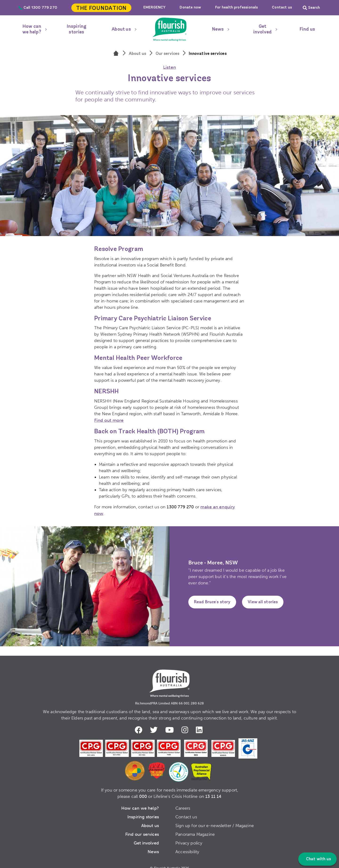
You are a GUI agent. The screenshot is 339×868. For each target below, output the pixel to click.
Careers (183, 801)
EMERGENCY (155, 8)
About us (121, 29)
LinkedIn (201, 722)
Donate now (190, 8)
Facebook (138, 722)
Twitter (154, 722)
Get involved (262, 29)
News (218, 29)
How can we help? (32, 29)
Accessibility (187, 844)
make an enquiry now (222, 506)
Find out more (108, 420)
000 (143, 789)
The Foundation (101, 8)
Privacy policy (189, 836)
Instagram (186, 722)
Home (169, 29)
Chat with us (318, 859)
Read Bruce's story (212, 595)
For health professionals (236, 8)
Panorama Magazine (195, 827)
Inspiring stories (77, 29)
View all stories (263, 595)
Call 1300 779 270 (38, 8)
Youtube (170, 722)
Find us (307, 29)
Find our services (142, 827)
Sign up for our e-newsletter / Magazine (215, 818)
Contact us (282, 8)
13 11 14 (213, 789)
